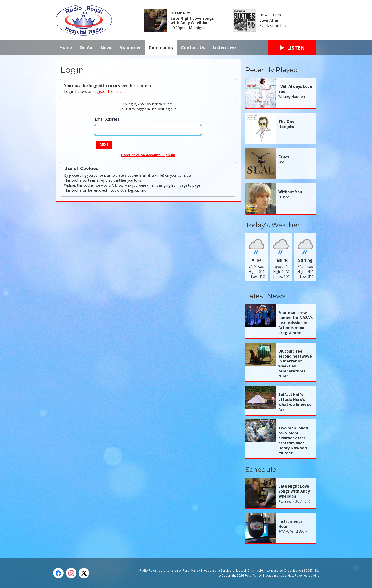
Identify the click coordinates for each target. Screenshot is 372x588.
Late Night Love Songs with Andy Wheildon (192, 20)
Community (161, 47)
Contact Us (193, 47)
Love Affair (270, 20)
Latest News (265, 296)
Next (104, 144)
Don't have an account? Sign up (148, 155)
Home (66, 47)
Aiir (316, 576)
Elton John (286, 127)
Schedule (261, 470)
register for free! (108, 91)
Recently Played (272, 70)
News (106, 47)
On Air (86, 47)
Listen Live (224, 47)
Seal (281, 162)
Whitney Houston (292, 96)
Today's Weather (273, 225)
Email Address (107, 119)
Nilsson (284, 197)
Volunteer (130, 47)
